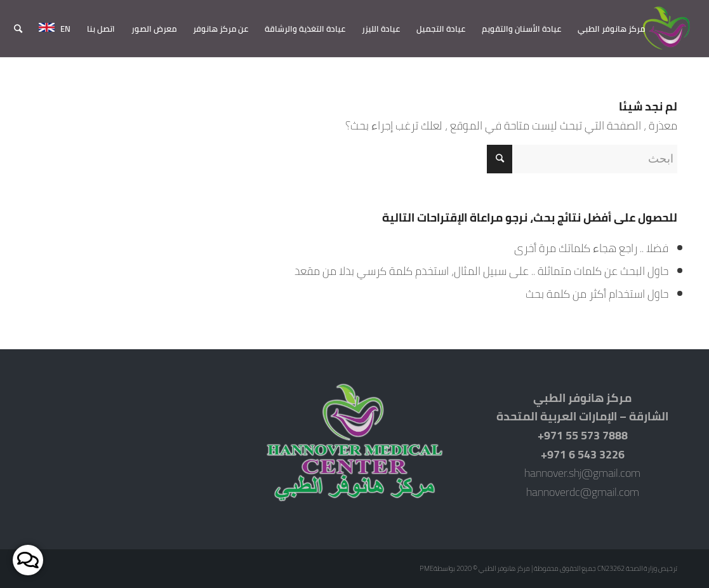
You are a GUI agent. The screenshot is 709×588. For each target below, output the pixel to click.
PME (427, 568)
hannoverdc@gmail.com (583, 492)
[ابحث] (18, 29)
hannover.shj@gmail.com (582, 473)
